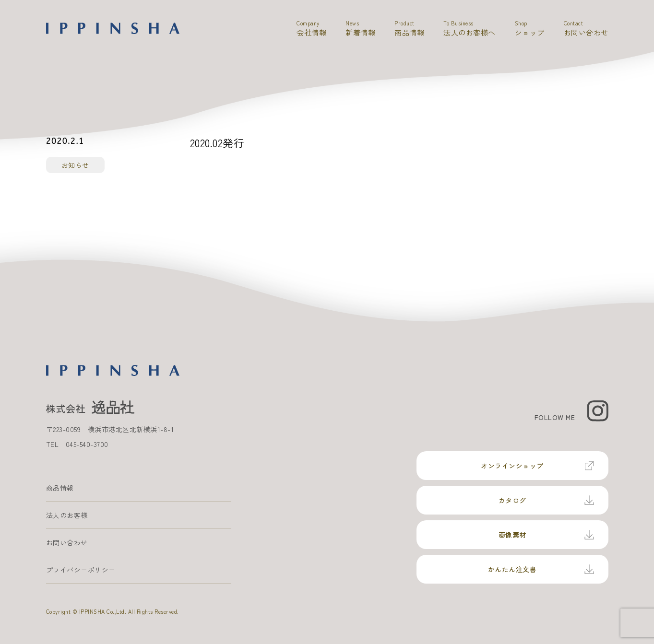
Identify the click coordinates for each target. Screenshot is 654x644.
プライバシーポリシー (81, 570)
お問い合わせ (67, 542)
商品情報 (60, 488)
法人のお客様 (67, 515)
